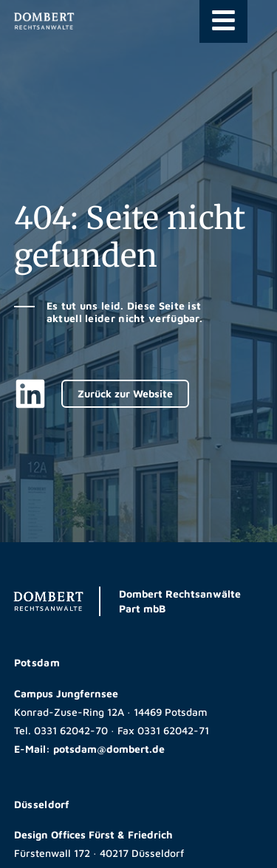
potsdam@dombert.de (109, 749)
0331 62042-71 (173, 730)
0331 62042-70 (71, 730)
